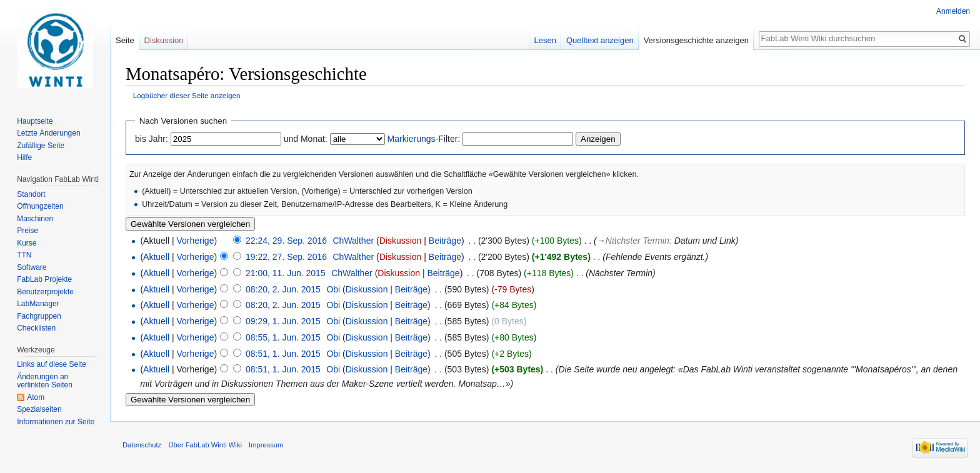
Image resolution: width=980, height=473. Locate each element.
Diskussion (401, 241)
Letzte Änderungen (48, 133)
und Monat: (306, 139)
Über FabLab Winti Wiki (205, 445)
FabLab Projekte (44, 279)
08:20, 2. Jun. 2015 (283, 289)
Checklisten (36, 328)
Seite (125, 40)
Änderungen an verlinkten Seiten (45, 381)
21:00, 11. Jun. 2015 (286, 273)
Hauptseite (35, 121)
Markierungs (412, 139)
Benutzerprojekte (45, 292)
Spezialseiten (39, 409)
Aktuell (156, 257)
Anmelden (953, 11)
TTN (24, 255)
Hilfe (24, 157)
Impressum (266, 445)
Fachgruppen (39, 316)
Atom (36, 397)
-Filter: (424, 139)
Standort (31, 194)
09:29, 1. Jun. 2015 (283, 321)
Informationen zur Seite (56, 422)
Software (32, 267)
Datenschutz (142, 445)
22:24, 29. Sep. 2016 (286, 241)
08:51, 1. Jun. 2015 (283, 354)
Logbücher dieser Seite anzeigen (187, 95)
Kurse (27, 243)
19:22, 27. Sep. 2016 (286, 257)
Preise (27, 231)
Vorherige (196, 241)
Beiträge (445, 241)
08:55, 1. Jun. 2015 (283, 337)
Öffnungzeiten (40, 206)
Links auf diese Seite (52, 364)
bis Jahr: (152, 139)
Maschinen (35, 219)
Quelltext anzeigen (600, 40)
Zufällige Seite (41, 146)
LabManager (38, 304)
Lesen (545, 40)
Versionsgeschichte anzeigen (696, 40)
